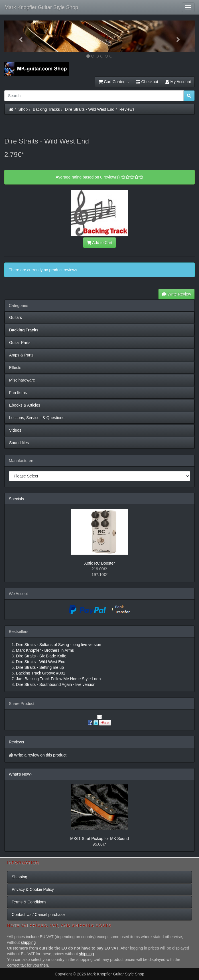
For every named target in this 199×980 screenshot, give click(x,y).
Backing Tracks (46, 109)
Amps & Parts (21, 355)
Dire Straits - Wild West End (90, 109)
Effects (15, 368)
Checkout (147, 82)
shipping (28, 942)
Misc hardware (22, 380)
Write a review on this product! (41, 755)
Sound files (19, 443)
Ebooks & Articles (25, 405)
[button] (19, 36)
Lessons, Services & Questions (37, 418)
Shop (23, 109)
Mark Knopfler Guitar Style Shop (41, 7)
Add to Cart (99, 243)
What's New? (21, 774)
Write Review (176, 294)
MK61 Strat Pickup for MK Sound (99, 838)
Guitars (16, 317)
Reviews (127, 109)
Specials (16, 499)
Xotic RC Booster (99, 563)
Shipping (20, 877)
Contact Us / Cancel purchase (38, 915)
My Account (178, 82)
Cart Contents (113, 82)
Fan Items (18, 393)
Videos (15, 430)
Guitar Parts (20, 343)
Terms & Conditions (29, 902)
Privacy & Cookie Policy (33, 889)
